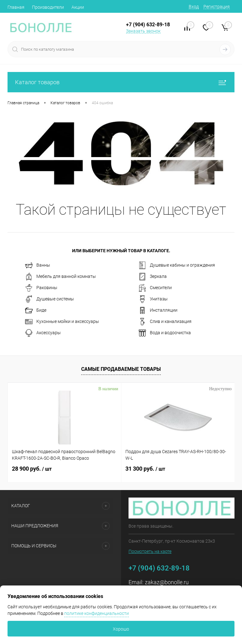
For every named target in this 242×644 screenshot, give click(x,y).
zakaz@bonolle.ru (167, 582)
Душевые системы (50, 299)
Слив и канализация (165, 322)
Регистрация (217, 7)
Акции (78, 7)
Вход (194, 7)
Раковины (41, 288)
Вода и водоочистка (165, 333)
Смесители (155, 288)
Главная (16, 7)
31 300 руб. (145, 469)
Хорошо (121, 629)
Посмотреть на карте (150, 551)
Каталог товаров (121, 82)
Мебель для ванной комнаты (60, 277)
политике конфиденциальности (97, 613)
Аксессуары (43, 333)
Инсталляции (158, 310)
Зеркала (153, 277)
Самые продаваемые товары (121, 369)
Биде (36, 310)
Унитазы (153, 299)
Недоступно (220, 389)
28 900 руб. (32, 469)
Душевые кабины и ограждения (177, 265)
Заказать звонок (143, 31)
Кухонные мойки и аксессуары (62, 322)
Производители (48, 7)
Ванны (38, 265)
